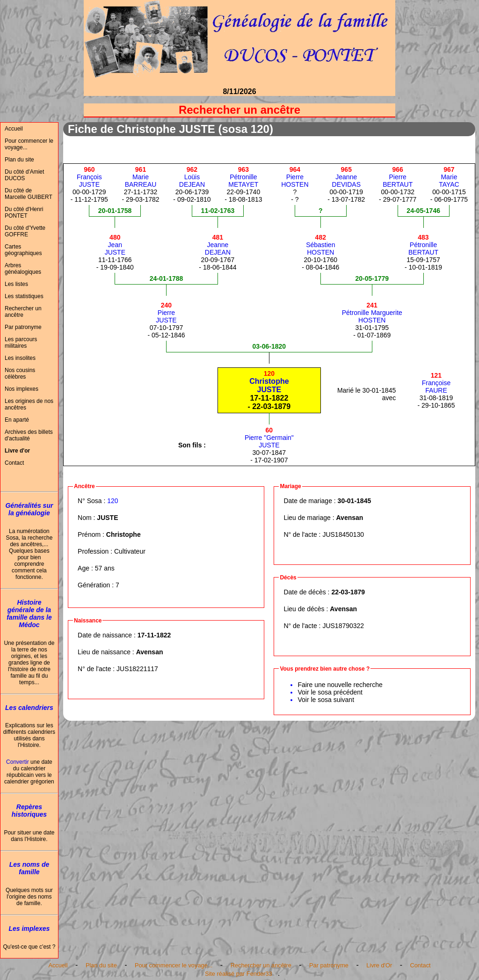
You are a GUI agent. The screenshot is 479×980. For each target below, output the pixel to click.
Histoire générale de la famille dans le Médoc (29, 614)
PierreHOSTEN (295, 177)
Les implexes (29, 929)
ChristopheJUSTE (269, 382)
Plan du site (19, 160)
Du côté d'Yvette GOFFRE (25, 231)
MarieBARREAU (141, 177)
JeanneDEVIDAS (346, 177)
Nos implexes (22, 389)
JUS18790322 (343, 626)
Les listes (16, 284)
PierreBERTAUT (398, 177)
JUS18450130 (343, 534)
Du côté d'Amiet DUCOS (24, 175)
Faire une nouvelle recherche (340, 685)
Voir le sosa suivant (326, 700)
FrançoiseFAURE (436, 383)
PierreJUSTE (166, 313)
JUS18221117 (137, 669)
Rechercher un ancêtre (23, 312)
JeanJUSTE (115, 245)
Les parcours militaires (21, 343)
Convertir (18, 762)
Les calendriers (29, 708)
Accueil (14, 129)
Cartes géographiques (23, 250)
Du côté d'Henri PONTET (24, 212)
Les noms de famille (29, 868)
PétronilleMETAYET (243, 177)
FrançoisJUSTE (89, 177)
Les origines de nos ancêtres (29, 404)
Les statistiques (24, 296)
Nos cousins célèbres (20, 373)
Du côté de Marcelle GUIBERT (29, 194)
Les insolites (20, 358)
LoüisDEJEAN (192, 177)
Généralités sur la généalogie (29, 509)
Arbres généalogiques (23, 269)
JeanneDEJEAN (218, 245)
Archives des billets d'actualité (29, 435)
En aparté (17, 420)
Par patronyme (23, 327)
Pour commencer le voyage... (29, 144)
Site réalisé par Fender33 (239, 974)
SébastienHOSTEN (320, 245)
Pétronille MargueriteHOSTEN (372, 313)
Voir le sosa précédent (330, 692)
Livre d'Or (379, 965)
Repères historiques (29, 811)
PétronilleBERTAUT (423, 245)
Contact (14, 463)
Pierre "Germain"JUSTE (269, 438)
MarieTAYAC (449, 177)
